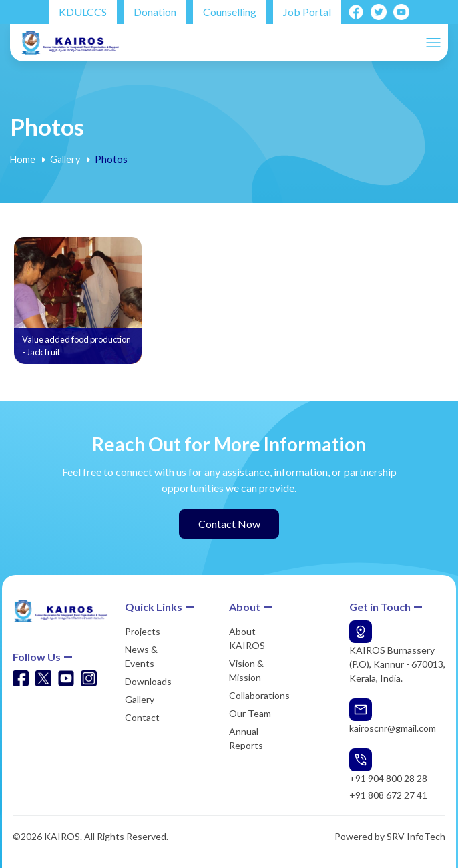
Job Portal (307, 12)
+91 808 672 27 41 (388, 795)
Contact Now (229, 524)
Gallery (65, 159)
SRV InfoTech (416, 836)
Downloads (148, 681)
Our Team (250, 713)
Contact (142, 717)
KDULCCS (83, 12)
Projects (143, 631)
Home (23, 159)
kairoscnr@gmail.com (393, 728)
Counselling (230, 12)
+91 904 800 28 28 (388, 778)
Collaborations (259, 695)
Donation (155, 12)
